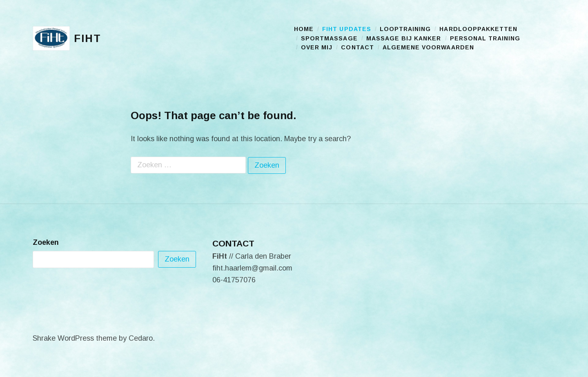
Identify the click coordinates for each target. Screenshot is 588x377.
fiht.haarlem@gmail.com (252, 268)
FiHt (88, 38)
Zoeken (46, 242)
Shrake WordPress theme (75, 338)
